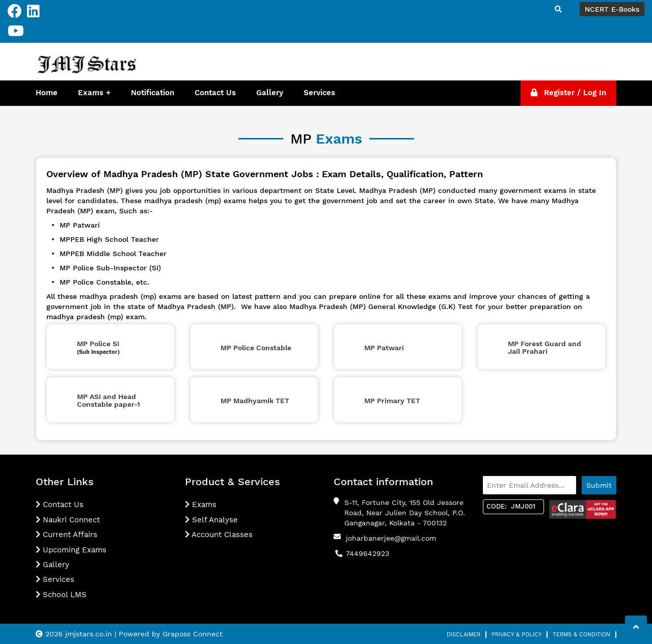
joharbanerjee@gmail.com (391, 538)
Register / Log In (568, 93)
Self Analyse (211, 520)
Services (319, 93)
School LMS (61, 595)
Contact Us (215, 93)
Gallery (270, 93)
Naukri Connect (68, 520)
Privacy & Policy (517, 635)
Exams (91, 93)
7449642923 (368, 553)
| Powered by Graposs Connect (169, 634)
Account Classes (219, 535)
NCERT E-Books (612, 9)
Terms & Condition (581, 635)
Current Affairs (66, 535)
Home (47, 93)
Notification (153, 93)
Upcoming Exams (71, 550)
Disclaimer (464, 635)
